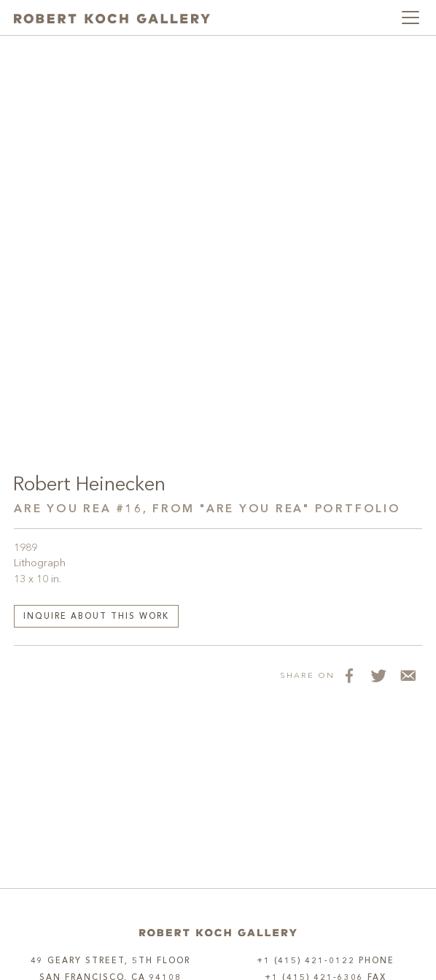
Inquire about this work (96, 617)
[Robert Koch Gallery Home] (112, 18)
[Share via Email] (408, 675)
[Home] (218, 932)
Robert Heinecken (89, 485)
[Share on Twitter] (378, 675)
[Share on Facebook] (349, 675)
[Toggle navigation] (410, 18)
